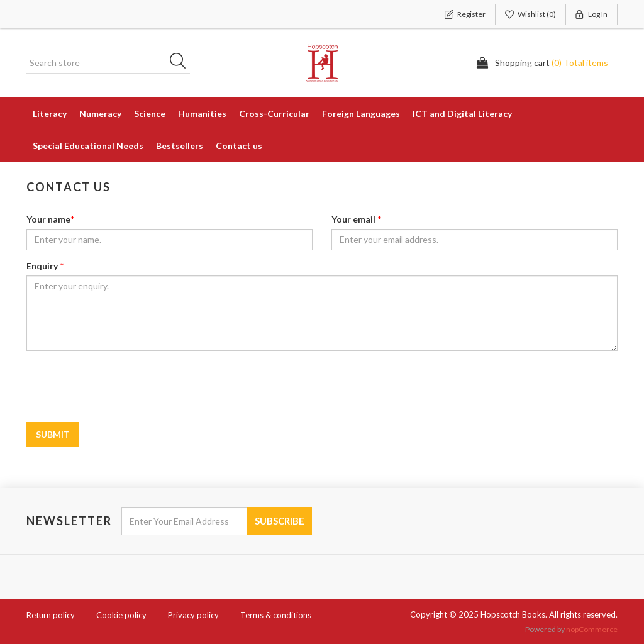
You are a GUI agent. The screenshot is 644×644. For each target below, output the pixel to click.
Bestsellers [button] (180, 146)
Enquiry (42, 266)
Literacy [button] (50, 114)
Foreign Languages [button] (361, 114)
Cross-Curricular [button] (274, 114)
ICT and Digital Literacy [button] (462, 114)
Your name (48, 219)
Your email (353, 219)
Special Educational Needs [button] (88, 146)
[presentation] (224, 385)
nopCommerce (592, 629)
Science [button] (150, 114)
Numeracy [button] (100, 114)
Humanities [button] (202, 114)
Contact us (239, 146)
